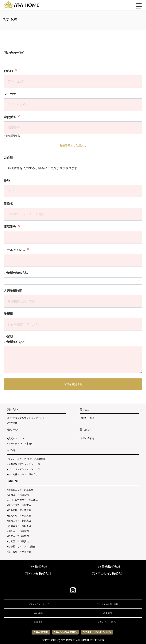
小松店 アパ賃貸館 (18, 531)
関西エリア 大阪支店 (20, 505)
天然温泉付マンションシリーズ (24, 464)
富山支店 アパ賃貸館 (20, 510)
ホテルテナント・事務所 (21, 444)
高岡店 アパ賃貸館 (18, 495)
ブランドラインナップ (38, 604)
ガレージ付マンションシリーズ (24, 469)
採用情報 (108, 613)
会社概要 (38, 613)
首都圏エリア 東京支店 (21, 490)
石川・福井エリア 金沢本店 (23, 500)
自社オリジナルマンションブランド (26, 418)
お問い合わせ (87, 418)
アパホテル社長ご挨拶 (108, 604)
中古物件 (13, 423)
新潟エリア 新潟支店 (20, 521)
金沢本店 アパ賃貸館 (20, 516)
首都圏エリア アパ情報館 (22, 547)
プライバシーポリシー (108, 622)
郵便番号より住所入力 (73, 146)
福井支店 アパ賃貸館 (20, 552)
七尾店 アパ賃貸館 (18, 541)
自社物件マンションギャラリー (24, 474)
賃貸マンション (16, 438)
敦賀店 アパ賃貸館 (18, 536)
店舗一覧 (13, 481)
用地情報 (38, 622)
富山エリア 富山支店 (20, 526)
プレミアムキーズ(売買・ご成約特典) (27, 459)
